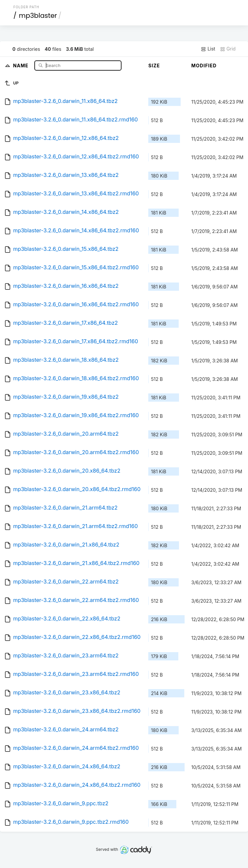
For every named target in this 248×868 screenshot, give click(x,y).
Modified (204, 66)
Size (154, 66)
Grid (228, 49)
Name (21, 65)
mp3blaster (38, 16)
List (208, 49)
